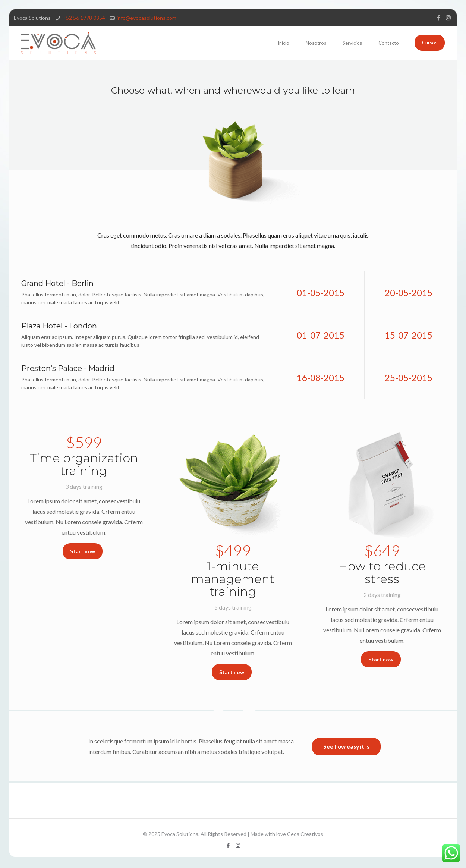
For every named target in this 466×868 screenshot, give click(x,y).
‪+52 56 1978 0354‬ (84, 18)
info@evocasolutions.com (147, 18)
